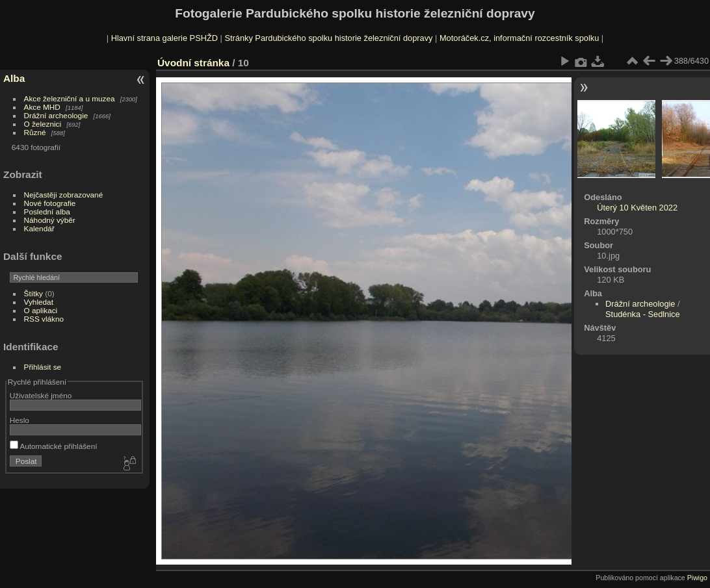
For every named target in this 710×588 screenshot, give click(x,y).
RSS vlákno (44, 319)
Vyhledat (39, 302)
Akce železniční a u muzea (70, 98)
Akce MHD (42, 107)
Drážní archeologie (56, 115)
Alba (14, 78)
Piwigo (697, 578)
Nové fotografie (50, 203)
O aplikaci (41, 310)
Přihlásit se (43, 367)
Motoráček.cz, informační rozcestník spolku (519, 38)
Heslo (20, 420)
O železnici (43, 124)
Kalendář (39, 228)
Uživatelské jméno (41, 395)
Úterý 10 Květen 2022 (637, 208)
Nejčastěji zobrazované (64, 195)
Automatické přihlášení (54, 446)
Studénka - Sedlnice (643, 314)
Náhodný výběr (50, 220)
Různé (35, 132)
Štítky (33, 293)
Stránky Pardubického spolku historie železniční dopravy (328, 38)
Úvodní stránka (193, 63)
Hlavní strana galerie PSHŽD (164, 38)
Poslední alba (47, 211)
